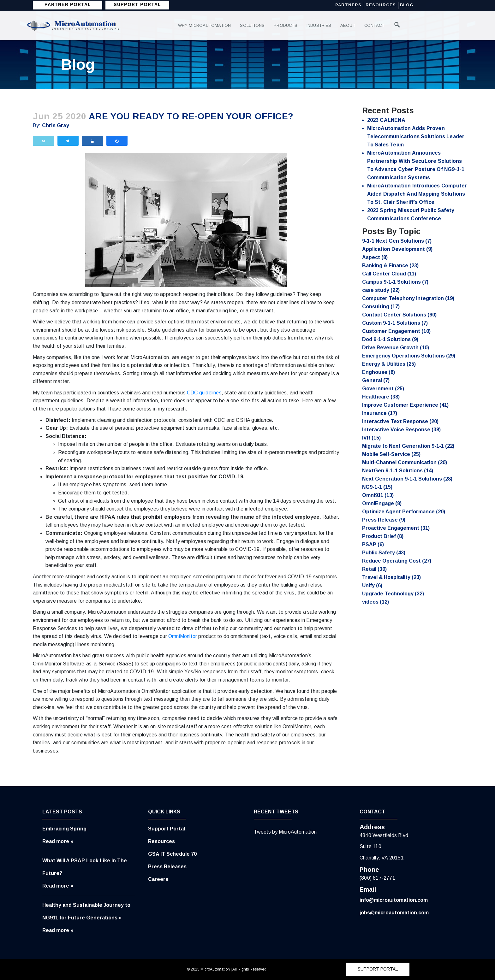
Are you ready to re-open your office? (191, 116)
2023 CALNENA (386, 120)
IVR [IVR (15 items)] (371, 438)
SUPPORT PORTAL (137, 5)
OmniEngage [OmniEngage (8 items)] (382, 503)
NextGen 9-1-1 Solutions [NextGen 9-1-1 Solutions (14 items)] (398, 471)
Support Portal (167, 829)
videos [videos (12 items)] (376, 602)
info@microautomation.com (394, 900)
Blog (407, 5)
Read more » (58, 841)
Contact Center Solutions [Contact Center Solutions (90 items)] (399, 315)
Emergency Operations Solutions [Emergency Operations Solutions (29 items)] (409, 356)
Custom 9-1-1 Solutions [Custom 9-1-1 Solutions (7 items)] (395, 323)
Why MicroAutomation (205, 25)
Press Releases (167, 867)
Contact (376, 25)
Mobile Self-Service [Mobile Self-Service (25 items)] (391, 454)
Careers (158, 879)
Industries (320, 25)
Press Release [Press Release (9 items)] (384, 520)
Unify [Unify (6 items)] (372, 585)
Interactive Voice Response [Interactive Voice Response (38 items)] (401, 430)
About (349, 25)
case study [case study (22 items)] (381, 290)
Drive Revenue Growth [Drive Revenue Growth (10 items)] (396, 348)
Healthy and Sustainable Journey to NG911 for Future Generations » (86, 911)
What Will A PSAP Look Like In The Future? (85, 867)
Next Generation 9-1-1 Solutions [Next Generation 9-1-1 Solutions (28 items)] (407, 479)
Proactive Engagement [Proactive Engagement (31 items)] (396, 528)
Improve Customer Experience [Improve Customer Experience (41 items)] (405, 405)
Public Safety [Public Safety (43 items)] (384, 553)
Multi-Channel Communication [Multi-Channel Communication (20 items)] (405, 462)
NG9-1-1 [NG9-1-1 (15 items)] (377, 487)
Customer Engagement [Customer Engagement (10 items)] (396, 331)
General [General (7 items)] (376, 380)
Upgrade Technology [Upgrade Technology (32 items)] (393, 594)
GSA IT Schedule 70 (172, 854)
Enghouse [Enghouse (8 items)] (379, 372)
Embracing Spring (64, 829)
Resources (381, 5)
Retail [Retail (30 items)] (374, 569)
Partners (348, 5)
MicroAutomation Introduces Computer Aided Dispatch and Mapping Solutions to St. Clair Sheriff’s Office (417, 194)
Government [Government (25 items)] (383, 389)
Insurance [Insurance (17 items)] (380, 413)
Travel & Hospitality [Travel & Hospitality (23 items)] (391, 577)
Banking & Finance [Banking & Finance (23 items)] (390, 266)
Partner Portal (68, 5)
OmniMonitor (183, 636)
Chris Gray (56, 125)
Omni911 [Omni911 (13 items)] (378, 495)
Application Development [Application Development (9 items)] (397, 249)
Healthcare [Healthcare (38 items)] (381, 397)
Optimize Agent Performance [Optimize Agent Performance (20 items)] (404, 512)
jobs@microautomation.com (394, 913)
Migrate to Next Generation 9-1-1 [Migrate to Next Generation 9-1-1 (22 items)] (408, 446)
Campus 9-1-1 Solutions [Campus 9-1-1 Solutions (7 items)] (395, 282)
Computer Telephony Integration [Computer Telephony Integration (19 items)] (408, 298)
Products (286, 25)
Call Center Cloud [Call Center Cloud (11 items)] (389, 274)
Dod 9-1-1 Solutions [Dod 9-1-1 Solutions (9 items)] (390, 339)
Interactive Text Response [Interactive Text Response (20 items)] (400, 421)
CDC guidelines (204, 393)
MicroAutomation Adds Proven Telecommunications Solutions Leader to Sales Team (416, 136)
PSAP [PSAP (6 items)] (373, 544)
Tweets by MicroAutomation (285, 832)
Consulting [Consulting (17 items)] (381, 307)
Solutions (253, 25)
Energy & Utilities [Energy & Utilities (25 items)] (389, 364)
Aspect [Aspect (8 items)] (375, 257)
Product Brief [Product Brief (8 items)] (383, 536)
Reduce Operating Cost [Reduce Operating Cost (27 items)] (397, 561)
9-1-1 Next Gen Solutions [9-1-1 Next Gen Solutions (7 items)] (397, 241)
